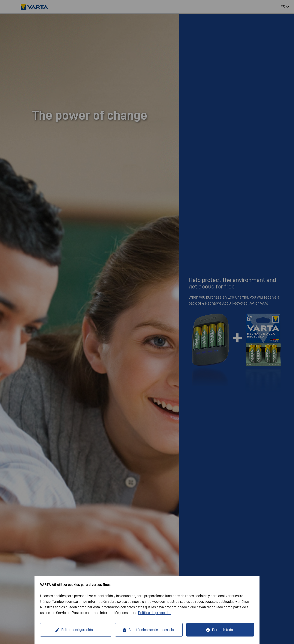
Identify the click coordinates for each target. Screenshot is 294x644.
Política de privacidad (155, 613)
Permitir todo (222, 630)
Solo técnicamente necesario (151, 630)
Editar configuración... (78, 630)
